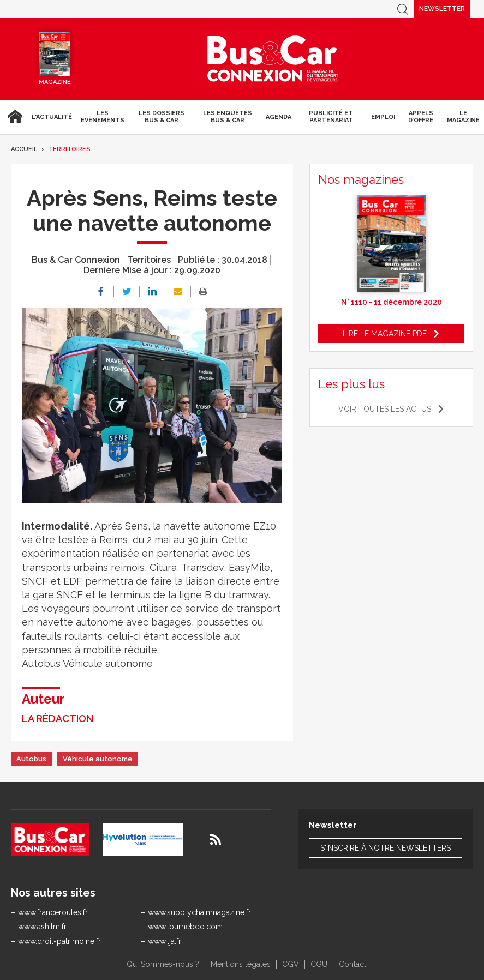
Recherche (403, 9)
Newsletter (442, 9)
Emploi (383, 117)
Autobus (31, 759)
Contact (352, 964)
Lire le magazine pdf (385, 334)
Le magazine (463, 117)
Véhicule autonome (98, 759)
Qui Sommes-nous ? (163, 964)
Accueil (14, 117)
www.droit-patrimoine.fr (59, 941)
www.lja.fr (165, 941)
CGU (319, 964)
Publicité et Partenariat (331, 117)
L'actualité (52, 117)
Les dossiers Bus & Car (162, 117)
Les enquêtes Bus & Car (228, 117)
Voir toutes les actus (385, 409)
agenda (279, 117)
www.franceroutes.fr (53, 912)
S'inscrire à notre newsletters (386, 848)
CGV (291, 964)
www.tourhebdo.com (185, 927)
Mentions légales (241, 964)
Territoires (70, 149)
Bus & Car (273, 59)
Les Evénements (103, 117)
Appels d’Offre (421, 117)
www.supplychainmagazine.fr (199, 912)
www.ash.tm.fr (42, 927)
